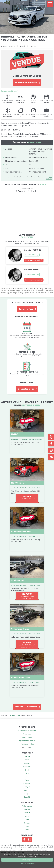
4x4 (27, 773)
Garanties (27, 734)
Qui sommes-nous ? (27, 741)
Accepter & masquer (27, 864)
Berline (27, 763)
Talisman (33, 46)
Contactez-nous (26, 389)
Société (27, 797)
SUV (27, 760)
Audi (27, 819)
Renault (23, 46)
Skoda (27, 816)
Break (27, 770)
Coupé (27, 794)
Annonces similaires (26, 83)
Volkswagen (27, 806)
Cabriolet (27, 783)
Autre (27, 780)
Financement (27, 737)
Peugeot (27, 809)
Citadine (27, 756)
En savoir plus (27, 860)
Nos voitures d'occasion (26, 707)
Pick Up (27, 790)
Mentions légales (27, 744)
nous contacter (49, 178)
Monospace (27, 766)
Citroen (27, 823)
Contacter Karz (26, 309)
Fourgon (27, 787)
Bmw (27, 830)
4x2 (27, 777)
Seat (27, 826)
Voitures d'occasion (8, 46)
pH (31, 747)
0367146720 (31, 255)
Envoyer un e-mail (33, 260)
